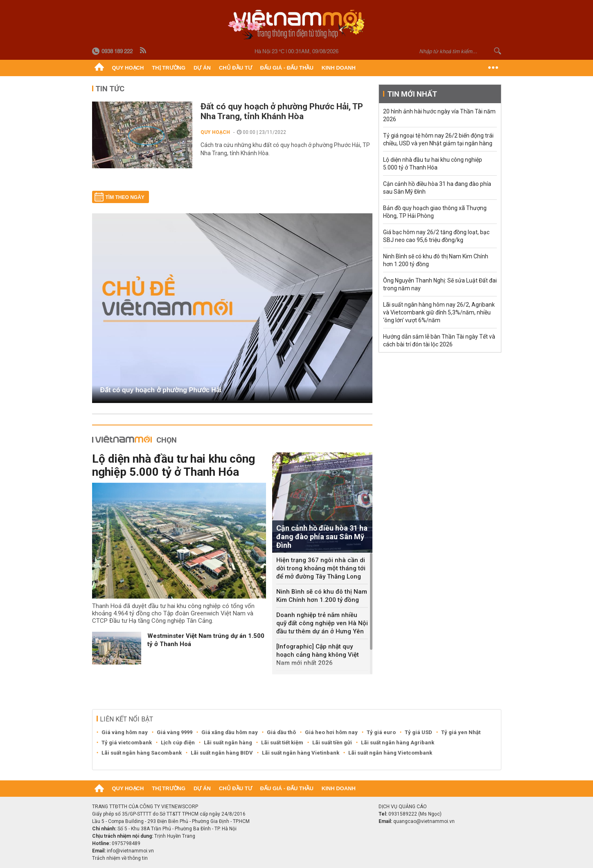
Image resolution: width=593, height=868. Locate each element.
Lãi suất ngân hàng (228, 743)
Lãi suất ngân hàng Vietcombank (390, 753)
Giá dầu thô (281, 732)
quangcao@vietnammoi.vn (424, 821)
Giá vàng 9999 (175, 732)
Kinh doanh (339, 68)
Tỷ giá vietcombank (127, 743)
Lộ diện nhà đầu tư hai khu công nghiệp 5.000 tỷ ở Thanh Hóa (174, 465)
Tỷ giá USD (418, 732)
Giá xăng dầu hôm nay (230, 732)
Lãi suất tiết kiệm (282, 743)
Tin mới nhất (412, 94)
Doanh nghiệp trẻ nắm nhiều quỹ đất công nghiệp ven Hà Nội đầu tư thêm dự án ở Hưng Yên (322, 623)
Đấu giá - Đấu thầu (287, 68)
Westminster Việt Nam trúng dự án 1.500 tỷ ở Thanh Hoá (206, 640)
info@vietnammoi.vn (130, 851)
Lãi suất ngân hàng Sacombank (142, 753)
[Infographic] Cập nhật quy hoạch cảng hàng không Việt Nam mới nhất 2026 (318, 655)
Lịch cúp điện (178, 743)
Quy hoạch (128, 68)
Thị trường (169, 68)
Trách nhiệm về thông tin (120, 858)
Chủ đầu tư (236, 68)
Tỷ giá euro (381, 732)
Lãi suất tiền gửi (332, 743)
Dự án (202, 68)
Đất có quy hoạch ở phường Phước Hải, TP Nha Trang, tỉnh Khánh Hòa (282, 111)
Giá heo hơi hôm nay (331, 732)
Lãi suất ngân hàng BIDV (222, 753)
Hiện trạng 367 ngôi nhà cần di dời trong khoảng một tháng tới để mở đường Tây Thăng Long (321, 568)
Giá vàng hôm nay (125, 732)
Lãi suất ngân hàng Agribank (398, 743)
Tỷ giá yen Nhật (461, 732)
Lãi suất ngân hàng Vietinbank (301, 753)
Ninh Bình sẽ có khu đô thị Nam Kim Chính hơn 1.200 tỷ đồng (322, 596)
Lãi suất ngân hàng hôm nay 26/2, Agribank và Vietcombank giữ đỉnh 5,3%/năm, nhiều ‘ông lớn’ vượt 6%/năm (439, 312)
